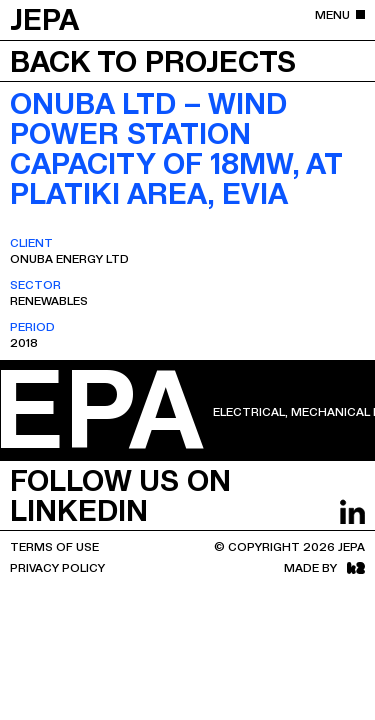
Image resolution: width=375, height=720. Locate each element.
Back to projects (153, 60)
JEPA (44, 18)
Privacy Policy (57, 567)
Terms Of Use (54, 546)
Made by (324, 567)
